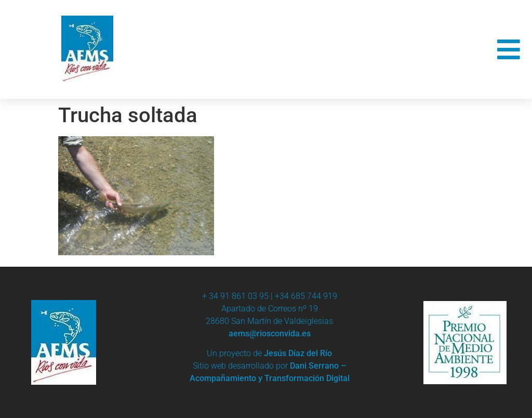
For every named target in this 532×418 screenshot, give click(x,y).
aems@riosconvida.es (270, 334)
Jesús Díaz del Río (298, 353)
